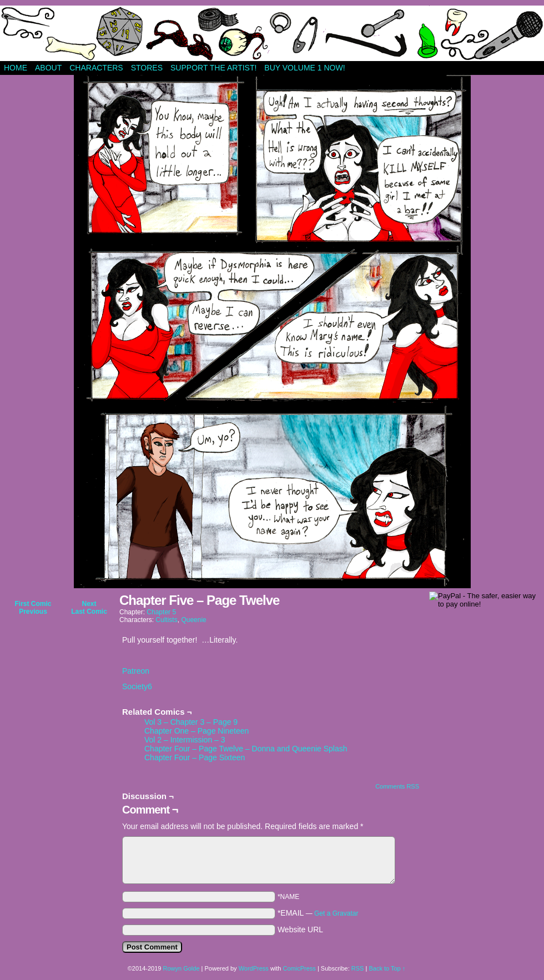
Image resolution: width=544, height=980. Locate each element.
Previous (33, 612)
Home (16, 68)
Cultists (166, 620)
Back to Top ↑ (387, 968)
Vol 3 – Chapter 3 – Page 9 (191, 722)
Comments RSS (397, 786)
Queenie (193, 620)
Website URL (300, 930)
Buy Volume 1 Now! (304, 68)
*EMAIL (318, 913)
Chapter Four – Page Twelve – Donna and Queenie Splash (246, 749)
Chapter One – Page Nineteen (197, 731)
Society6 (137, 686)
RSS (358, 968)
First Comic (33, 604)
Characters (96, 68)
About (48, 68)
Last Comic (89, 612)
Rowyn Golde (181, 968)
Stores (147, 68)
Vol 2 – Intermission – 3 (185, 740)
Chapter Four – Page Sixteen (195, 757)
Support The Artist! (213, 68)
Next (89, 604)
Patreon (136, 671)
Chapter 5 (161, 612)
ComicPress (299, 968)
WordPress (254, 968)
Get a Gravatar (336, 913)
